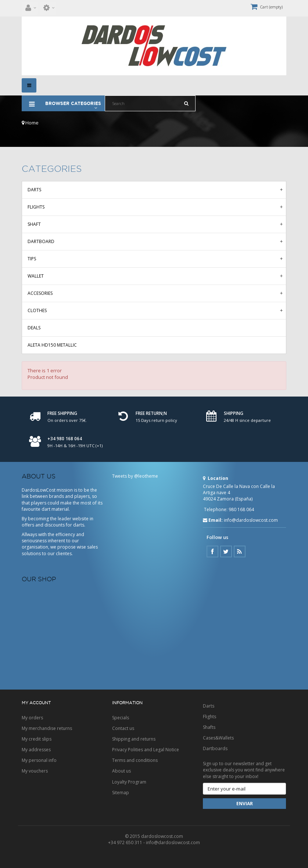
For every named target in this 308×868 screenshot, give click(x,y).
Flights (36, 207)
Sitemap (121, 793)
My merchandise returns (47, 728)
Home (30, 123)
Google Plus (240, 551)
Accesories (40, 293)
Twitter (226, 551)
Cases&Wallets (218, 738)
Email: (213, 520)
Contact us (123, 728)
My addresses (36, 750)
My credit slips (37, 739)
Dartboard (41, 241)
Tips (32, 259)
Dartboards (215, 748)
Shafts (209, 727)
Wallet (36, 276)
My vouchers (35, 771)
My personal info (39, 760)
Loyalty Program (129, 782)
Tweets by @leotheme (135, 476)
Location (216, 478)
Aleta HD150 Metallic (52, 345)
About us (121, 771)
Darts (34, 190)
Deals (34, 328)
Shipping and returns (134, 739)
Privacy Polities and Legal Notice (146, 750)
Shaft (34, 224)
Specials (121, 718)
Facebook (212, 551)
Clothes (37, 310)
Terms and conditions (135, 760)
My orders (32, 718)
